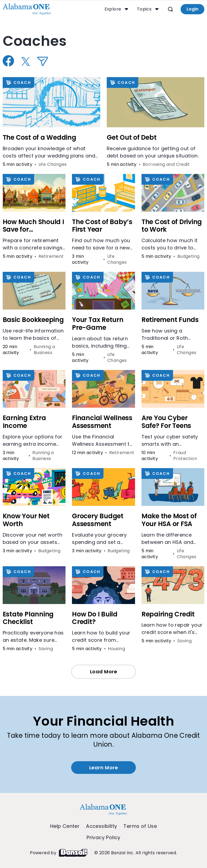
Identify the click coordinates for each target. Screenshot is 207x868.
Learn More (103, 768)
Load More (104, 672)
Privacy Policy (103, 838)
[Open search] (170, 9)
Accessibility (101, 826)
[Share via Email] (43, 61)
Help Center (65, 826)
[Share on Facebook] (9, 61)
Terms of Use (140, 826)
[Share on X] (26, 61)
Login (192, 9)
